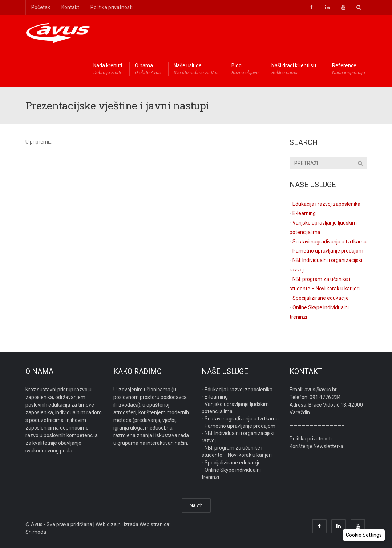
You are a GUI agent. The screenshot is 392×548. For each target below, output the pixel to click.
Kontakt (70, 7)
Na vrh (196, 505)
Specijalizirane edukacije (321, 298)
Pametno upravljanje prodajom (328, 251)
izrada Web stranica (147, 524)
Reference (349, 69)
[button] (364, 535)
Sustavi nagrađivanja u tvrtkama (330, 241)
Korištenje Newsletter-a (316, 446)
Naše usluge (196, 69)
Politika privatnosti (112, 7)
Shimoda (36, 532)
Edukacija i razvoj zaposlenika (326, 204)
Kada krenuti (108, 69)
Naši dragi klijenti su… (295, 69)
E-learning (304, 213)
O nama (148, 69)
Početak (41, 7)
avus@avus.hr (321, 390)
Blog (245, 69)
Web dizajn (108, 524)
